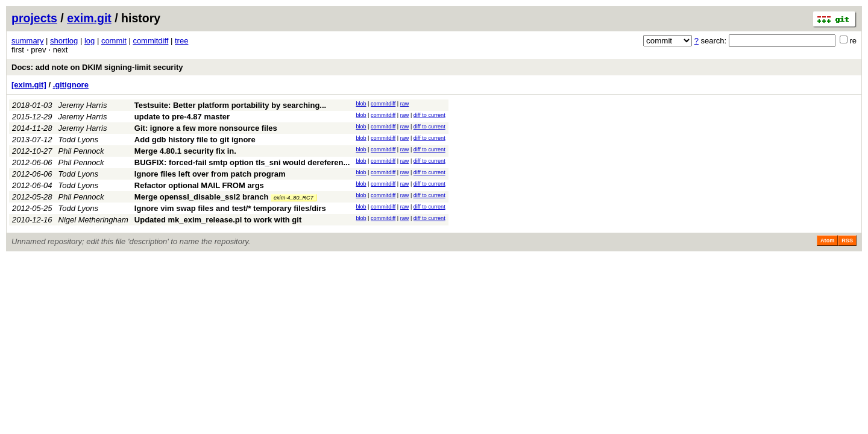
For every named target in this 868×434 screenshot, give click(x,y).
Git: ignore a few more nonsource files (206, 128)
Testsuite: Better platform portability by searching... (230, 105)
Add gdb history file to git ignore (195, 140)
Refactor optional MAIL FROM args (199, 185)
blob (361, 104)
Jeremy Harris (83, 105)
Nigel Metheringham (93, 220)
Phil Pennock (81, 151)
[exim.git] (29, 85)
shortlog (64, 41)
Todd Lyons (79, 140)
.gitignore (71, 85)
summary (27, 41)
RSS (847, 241)
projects (34, 18)
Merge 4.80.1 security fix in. (185, 151)
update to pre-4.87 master (182, 117)
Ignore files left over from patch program (210, 174)
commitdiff (150, 41)
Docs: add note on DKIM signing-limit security (97, 67)
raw (405, 104)
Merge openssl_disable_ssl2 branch (202, 197)
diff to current (429, 115)
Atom (827, 241)
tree (181, 41)
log (90, 41)
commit (114, 41)
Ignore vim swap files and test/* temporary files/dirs (230, 208)
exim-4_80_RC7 (294, 198)
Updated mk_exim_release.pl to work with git (218, 220)
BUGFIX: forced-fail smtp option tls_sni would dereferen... (242, 162)
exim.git (89, 18)
